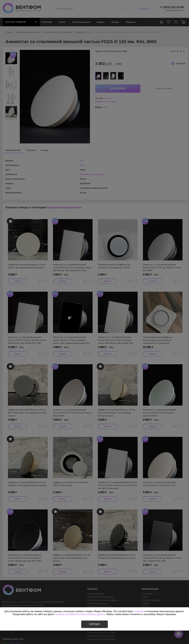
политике (139, 611)
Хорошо (94, 624)
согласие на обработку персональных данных (80, 614)
